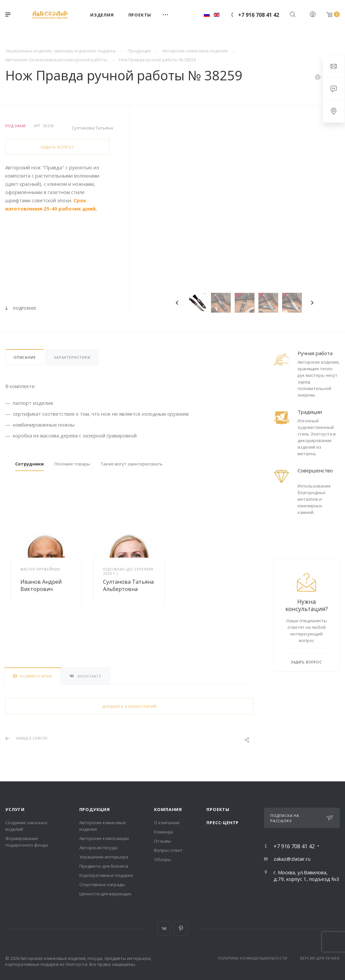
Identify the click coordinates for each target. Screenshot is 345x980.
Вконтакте (164, 928)
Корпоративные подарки (106, 875)
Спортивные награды (102, 884)
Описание (25, 357)
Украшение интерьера (104, 857)
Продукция (95, 809)
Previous (177, 303)
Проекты (218, 809)
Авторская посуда (98, 848)
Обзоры (162, 859)
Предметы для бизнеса (104, 866)
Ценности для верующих (105, 894)
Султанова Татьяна (92, 128)
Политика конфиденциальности (253, 958)
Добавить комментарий (130, 706)
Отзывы (163, 841)
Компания (168, 809)
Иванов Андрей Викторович (41, 585)
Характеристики (72, 357)
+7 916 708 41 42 (259, 15)
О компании (167, 823)
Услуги (15, 809)
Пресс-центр (223, 823)
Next (312, 303)
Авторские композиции (104, 838)
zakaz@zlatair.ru (292, 859)
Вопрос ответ (168, 850)
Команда (163, 832)
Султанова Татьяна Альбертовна (128, 585)
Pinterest (181, 928)
